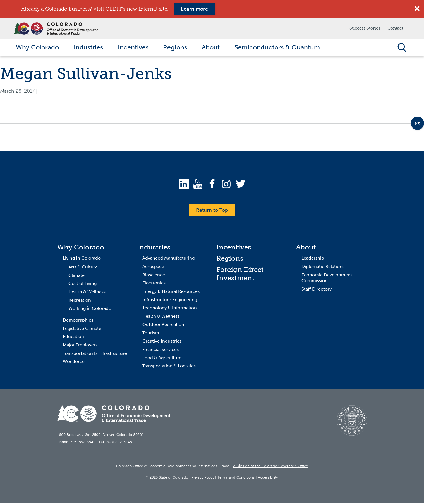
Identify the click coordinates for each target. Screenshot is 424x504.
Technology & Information (170, 309)
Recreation (80, 301)
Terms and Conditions (236, 479)
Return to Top (212, 211)
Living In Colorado (82, 259)
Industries (154, 249)
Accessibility (268, 479)
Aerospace (153, 268)
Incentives (234, 249)
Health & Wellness (87, 293)
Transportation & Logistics (169, 367)
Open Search (402, 48)
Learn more (194, 9)
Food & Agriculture (162, 359)
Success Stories (365, 28)
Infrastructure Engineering (170, 301)
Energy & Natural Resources (171, 293)
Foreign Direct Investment (240, 275)
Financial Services (161, 351)
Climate (76, 276)
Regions (230, 260)
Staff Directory (317, 290)
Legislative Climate (82, 330)
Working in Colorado (90, 310)
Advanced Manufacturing (168, 259)
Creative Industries (162, 342)
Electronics (154, 284)
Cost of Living (82, 285)
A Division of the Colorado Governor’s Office (270, 467)
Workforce (74, 363)
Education (73, 338)
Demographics (78, 321)
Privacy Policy (203, 479)
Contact (395, 28)
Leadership (313, 259)
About (306, 249)
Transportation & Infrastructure (95, 354)
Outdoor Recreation (163, 326)
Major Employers (80, 346)
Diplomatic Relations (323, 268)
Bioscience (154, 276)
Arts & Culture (83, 268)
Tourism (151, 334)
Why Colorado (81, 249)
